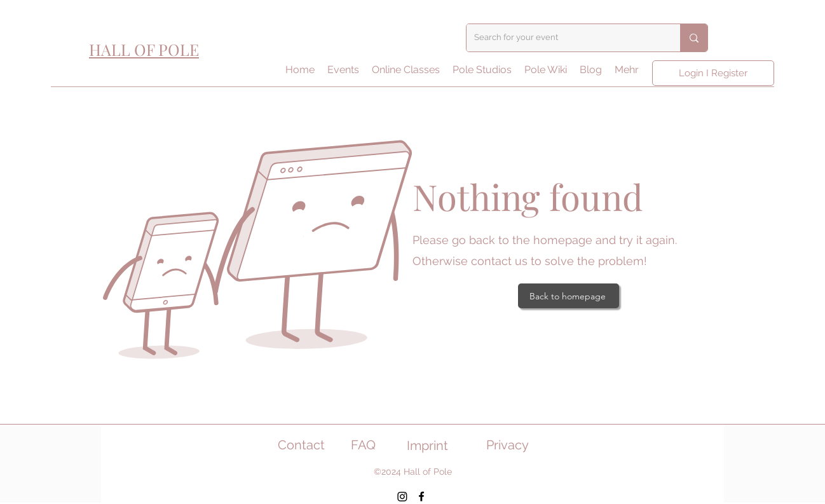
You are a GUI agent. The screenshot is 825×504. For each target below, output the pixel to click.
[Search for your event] (564, 38)
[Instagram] (402, 496)
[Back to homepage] (569, 296)
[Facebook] (421, 496)
